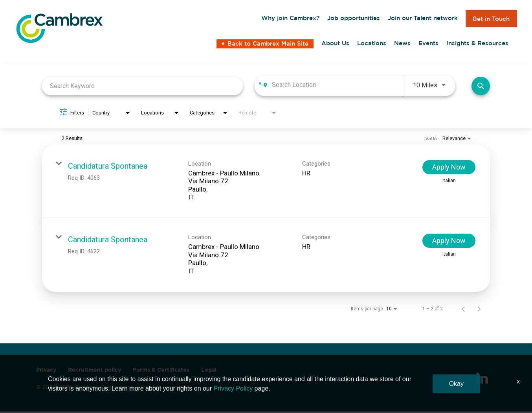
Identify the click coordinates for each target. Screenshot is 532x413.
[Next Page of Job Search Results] (479, 310)
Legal (209, 371)
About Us (335, 45)
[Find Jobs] (481, 88)
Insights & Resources (477, 45)
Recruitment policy (94, 371)
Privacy (46, 371)
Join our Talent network (423, 19)
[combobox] (142, 88)
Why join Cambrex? (290, 19)
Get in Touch (491, 19)
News (402, 45)
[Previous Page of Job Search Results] (463, 310)
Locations (372, 45)
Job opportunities (354, 19)
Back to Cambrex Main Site (265, 46)
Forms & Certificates (161, 371)
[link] (266, 183)
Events (428, 45)
